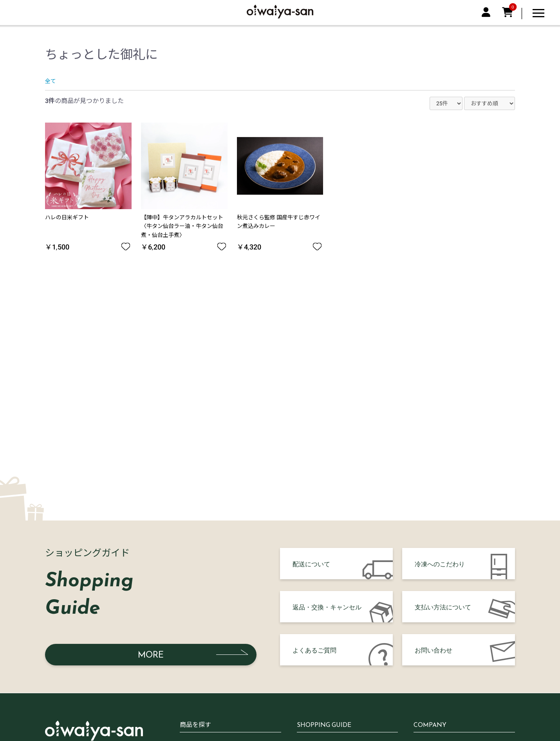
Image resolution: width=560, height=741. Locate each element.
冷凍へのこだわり (440, 564)
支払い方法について (443, 607)
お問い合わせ (434, 650)
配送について (311, 564)
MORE (151, 655)
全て (51, 81)
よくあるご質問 (314, 650)
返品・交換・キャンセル (327, 607)
